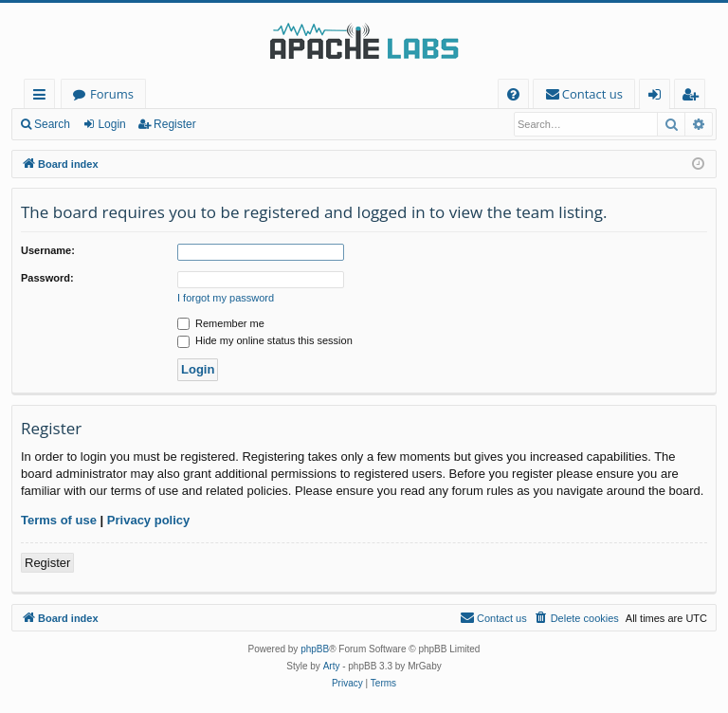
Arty (332, 666)
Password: (47, 278)
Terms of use (59, 520)
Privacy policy (148, 520)
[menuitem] (513, 94)
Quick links (43, 97)
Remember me (221, 323)
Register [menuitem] (694, 97)
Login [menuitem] (658, 97)
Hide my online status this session (265, 340)
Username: (48, 250)
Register (175, 124)
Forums (112, 94)
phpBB (315, 649)
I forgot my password (226, 298)
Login (111, 124)
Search (52, 124)
